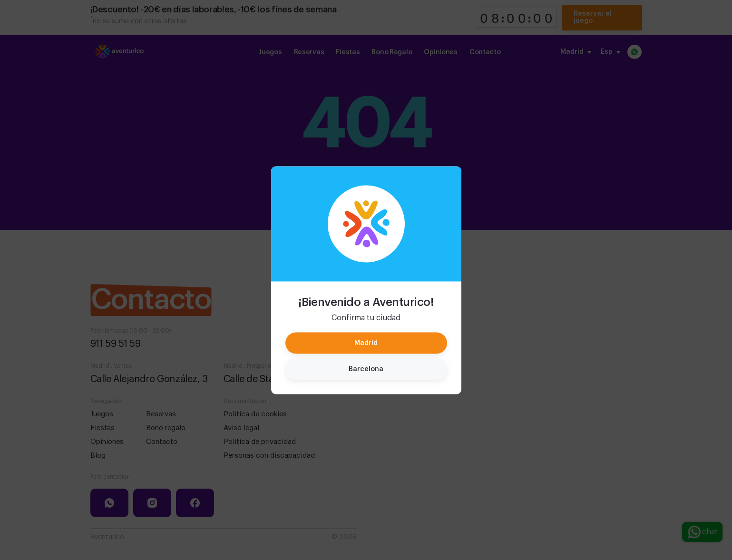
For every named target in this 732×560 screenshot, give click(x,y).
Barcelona (366, 369)
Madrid (366, 343)
